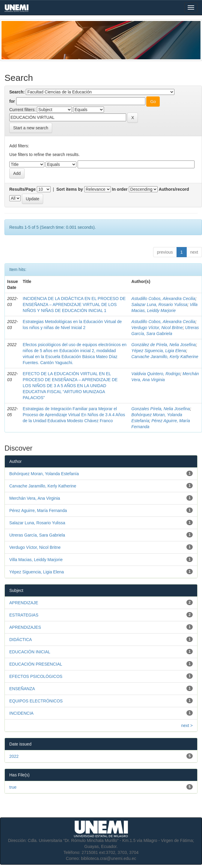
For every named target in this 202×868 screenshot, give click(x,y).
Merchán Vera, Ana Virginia (35, 498)
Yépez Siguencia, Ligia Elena (159, 351)
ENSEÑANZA (22, 689)
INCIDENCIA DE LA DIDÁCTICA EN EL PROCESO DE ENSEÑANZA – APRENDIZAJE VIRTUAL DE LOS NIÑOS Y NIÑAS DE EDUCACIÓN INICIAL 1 (74, 305)
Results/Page (22, 189)
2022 (14, 756)
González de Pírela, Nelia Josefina (163, 345)
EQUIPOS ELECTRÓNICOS (36, 701)
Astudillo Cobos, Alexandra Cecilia (163, 299)
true (13, 787)
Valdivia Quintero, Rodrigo (156, 374)
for (12, 101)
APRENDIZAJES (25, 627)
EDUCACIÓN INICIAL (30, 652)
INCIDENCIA (21, 713)
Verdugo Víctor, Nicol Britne (157, 328)
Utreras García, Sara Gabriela (37, 535)
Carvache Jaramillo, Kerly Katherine (165, 357)
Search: (17, 92)
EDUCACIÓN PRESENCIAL (36, 664)
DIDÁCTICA (21, 640)
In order (120, 189)
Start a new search (31, 128)
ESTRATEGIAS (24, 615)
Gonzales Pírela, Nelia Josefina (160, 409)
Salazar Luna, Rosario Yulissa (159, 305)
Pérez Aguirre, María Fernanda (38, 511)
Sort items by (70, 189)
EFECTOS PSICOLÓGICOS (36, 676)
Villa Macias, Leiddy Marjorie (36, 560)
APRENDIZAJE (24, 603)
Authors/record (174, 189)
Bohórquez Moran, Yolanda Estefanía (44, 474)
